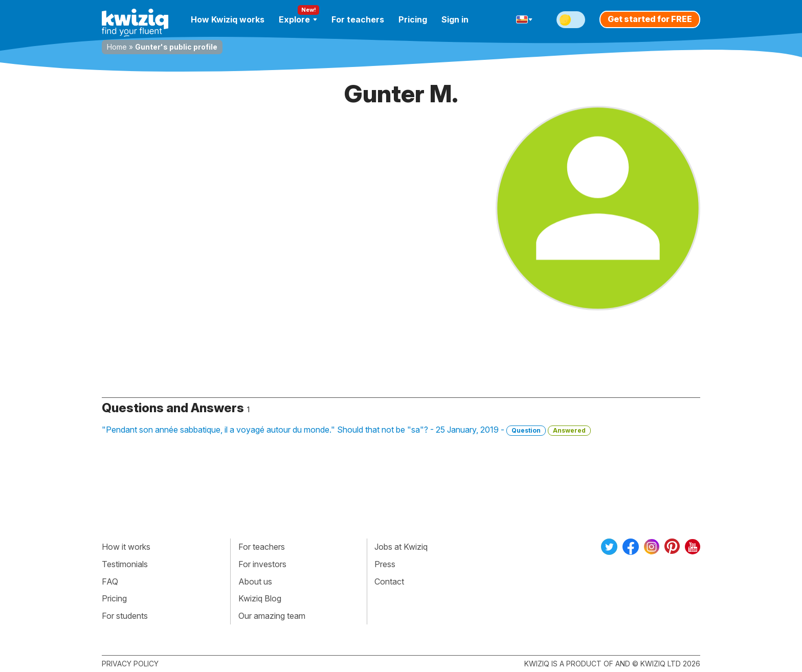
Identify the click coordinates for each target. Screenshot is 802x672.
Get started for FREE (650, 19)
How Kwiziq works (228, 19)
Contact (389, 581)
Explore (298, 19)
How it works (126, 547)
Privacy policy (130, 664)
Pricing (413, 19)
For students (125, 616)
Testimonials (125, 564)
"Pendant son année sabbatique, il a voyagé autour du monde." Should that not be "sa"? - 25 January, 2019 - (346, 430)
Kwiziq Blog (260, 598)
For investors (262, 564)
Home (117, 47)
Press (385, 564)
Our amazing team (272, 616)
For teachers (358, 19)
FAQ (110, 581)
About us (255, 581)
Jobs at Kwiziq (401, 547)
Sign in (455, 19)
